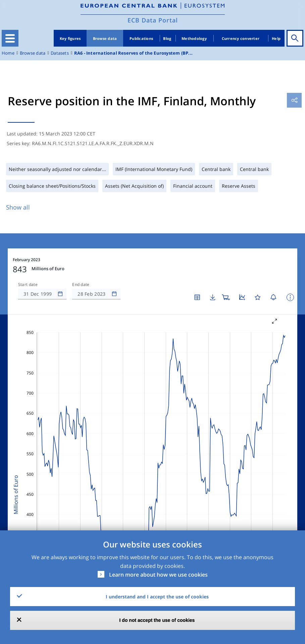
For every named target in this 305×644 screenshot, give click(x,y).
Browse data (105, 38)
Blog (167, 38)
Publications (141, 38)
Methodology (194, 38)
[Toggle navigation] (10, 38)
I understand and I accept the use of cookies (157, 597)
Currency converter (241, 38)
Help (276, 38)
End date (81, 285)
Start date (28, 285)
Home (8, 53)
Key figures (70, 38)
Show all (18, 207)
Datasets (60, 53)
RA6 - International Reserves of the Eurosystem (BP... (133, 53)
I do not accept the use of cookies (157, 620)
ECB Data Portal (153, 20)
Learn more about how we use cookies (158, 575)
